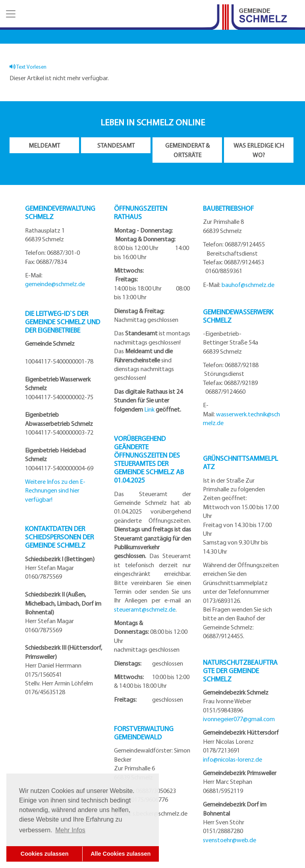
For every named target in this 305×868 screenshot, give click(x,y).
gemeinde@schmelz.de (55, 284)
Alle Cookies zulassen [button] (121, 854)
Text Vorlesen (28, 66)
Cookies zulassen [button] (45, 854)
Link (149, 409)
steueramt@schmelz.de (145, 609)
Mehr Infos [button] (70, 830)
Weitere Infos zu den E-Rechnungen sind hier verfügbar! (55, 490)
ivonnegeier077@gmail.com (239, 719)
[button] (10, 14)
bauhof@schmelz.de (248, 285)
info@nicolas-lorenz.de (233, 759)
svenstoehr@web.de (230, 840)
